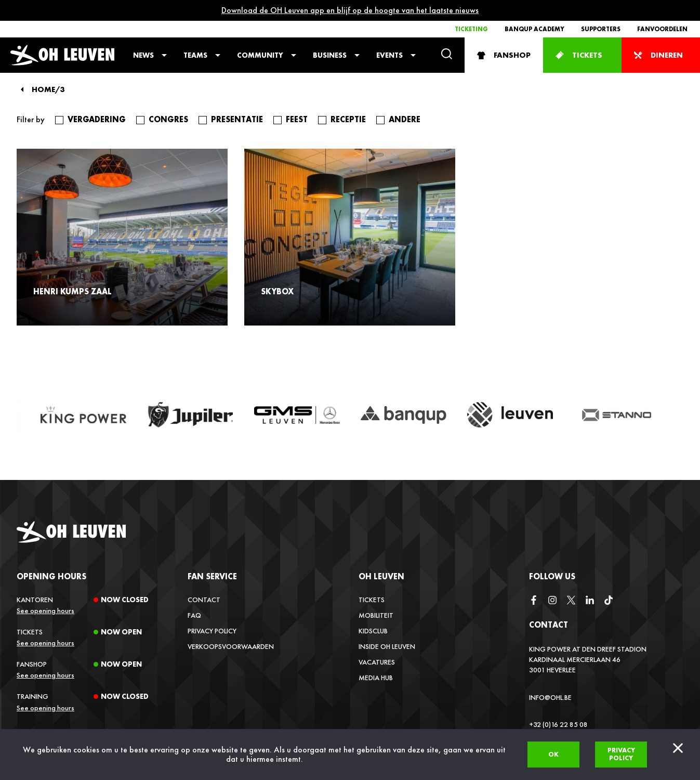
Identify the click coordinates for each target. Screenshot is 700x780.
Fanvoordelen (662, 29)
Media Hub (376, 678)
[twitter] (571, 601)
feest (297, 120)
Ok (553, 754)
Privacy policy (621, 754)
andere (405, 120)
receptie (348, 120)
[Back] (22, 89)
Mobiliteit (376, 615)
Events (389, 55)
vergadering (97, 120)
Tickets (372, 600)
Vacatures (377, 662)
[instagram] (552, 601)
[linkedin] (590, 601)
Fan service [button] (212, 576)
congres (168, 120)
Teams (195, 55)
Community (260, 55)
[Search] (447, 55)
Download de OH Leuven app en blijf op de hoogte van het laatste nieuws (350, 10)
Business (330, 55)
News (143, 55)
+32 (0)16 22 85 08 (558, 724)
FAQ (194, 615)
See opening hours (45, 610)
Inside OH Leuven (387, 646)
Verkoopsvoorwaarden (231, 646)
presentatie (237, 120)
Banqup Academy (534, 29)
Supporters (601, 29)
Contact (204, 600)
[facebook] (534, 601)
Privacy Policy (212, 631)
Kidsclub (373, 631)
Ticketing (471, 29)
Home (43, 90)
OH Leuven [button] (381, 576)
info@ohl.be (550, 697)
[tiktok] (609, 601)
